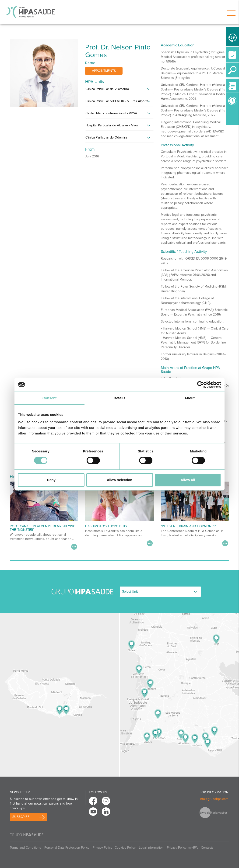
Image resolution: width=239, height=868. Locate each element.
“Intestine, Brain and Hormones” (189, 526)
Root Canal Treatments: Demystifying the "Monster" (43, 528)
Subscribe (21, 817)
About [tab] (190, 398)
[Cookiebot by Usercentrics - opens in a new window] (201, 385)
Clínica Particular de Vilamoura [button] (107, 89)
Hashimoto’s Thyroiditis (106, 526)
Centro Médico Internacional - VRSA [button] (111, 113)
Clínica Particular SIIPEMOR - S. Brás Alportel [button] (117, 101)
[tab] (119, 90)
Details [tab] (119, 398)
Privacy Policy (102, 848)
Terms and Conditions (25, 848)
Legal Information (151, 848)
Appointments (104, 71)
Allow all (188, 480)
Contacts (207, 848)
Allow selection (119, 480)
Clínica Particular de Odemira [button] (106, 137)
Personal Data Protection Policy (67, 848)
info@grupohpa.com (214, 799)
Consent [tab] (50, 398)
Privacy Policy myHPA (182, 848)
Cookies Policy (125, 848)
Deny (51, 480)
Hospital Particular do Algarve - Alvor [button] (112, 125)
